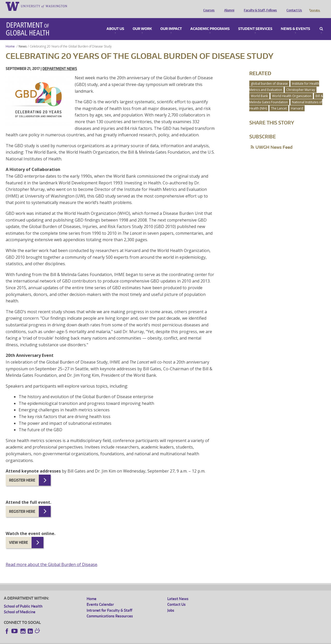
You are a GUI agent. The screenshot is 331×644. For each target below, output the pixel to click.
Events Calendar (100, 597)
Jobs (171, 603)
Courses (208, 6)
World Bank (259, 89)
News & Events (295, 22)
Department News (60, 61)
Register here (22, 473)
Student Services (255, 22)
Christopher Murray (301, 83)
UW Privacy (72, 640)
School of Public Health (23, 599)
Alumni (228, 6)
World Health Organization (292, 89)
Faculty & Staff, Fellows (259, 6)
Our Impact (171, 22)
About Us (115, 22)
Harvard (297, 101)
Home (10, 39)
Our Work (142, 22)
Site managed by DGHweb (124, 640)
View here (18, 535)
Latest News (178, 591)
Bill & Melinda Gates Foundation (286, 92)
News (23, 39)
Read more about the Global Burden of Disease (51, 557)
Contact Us (293, 6)
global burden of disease (269, 76)
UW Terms (93, 640)
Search (321, 22)
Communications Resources (110, 609)
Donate (314, 6)
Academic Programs (210, 22)
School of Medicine (20, 605)
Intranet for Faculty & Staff (109, 603)
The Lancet (279, 101)
